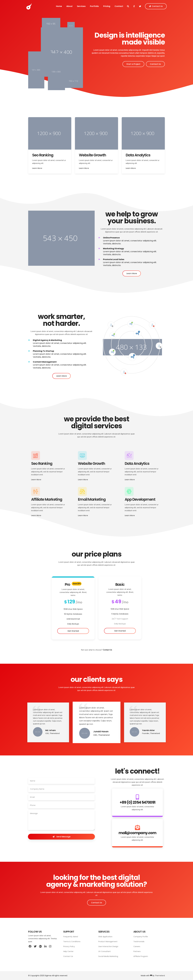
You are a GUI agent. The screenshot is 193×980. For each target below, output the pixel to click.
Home (53, 6)
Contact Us (165, 6)
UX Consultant (105, 951)
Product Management (108, 942)
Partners (137, 951)
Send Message (61, 837)
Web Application (105, 937)
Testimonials (139, 942)
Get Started (120, 631)
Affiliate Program (141, 956)
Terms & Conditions (72, 942)
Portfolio (94, 6)
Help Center (68, 951)
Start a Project (133, 64)
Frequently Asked (71, 937)
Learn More (131, 168)
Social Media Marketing (108, 956)
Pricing (108, 6)
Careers (137, 946)
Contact (122, 6)
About (65, 6)
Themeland (160, 976)
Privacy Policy (69, 946)
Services (79, 6)
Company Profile (141, 937)
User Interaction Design (108, 946)
